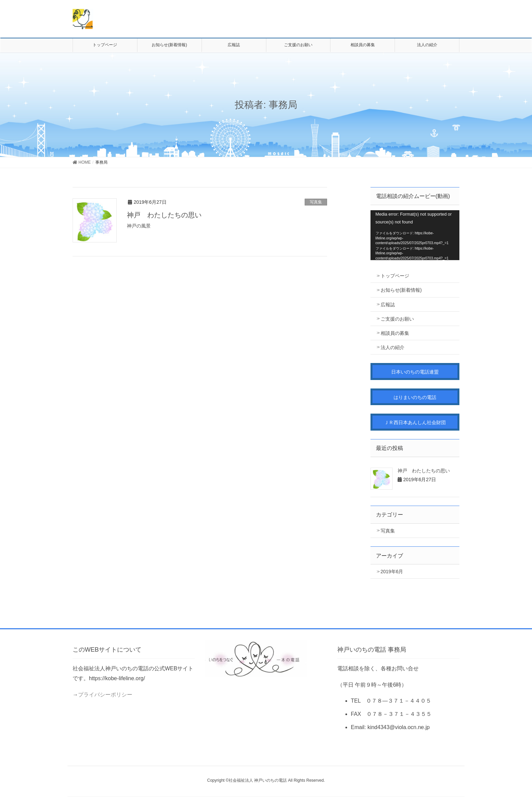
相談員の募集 (395, 333)
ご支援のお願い (397, 319)
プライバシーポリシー (105, 695)
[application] (415, 235)
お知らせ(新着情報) (401, 290)
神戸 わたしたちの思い (164, 215)
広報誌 (388, 305)
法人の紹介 (393, 347)
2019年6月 (392, 572)
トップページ (395, 276)
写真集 (316, 202)
